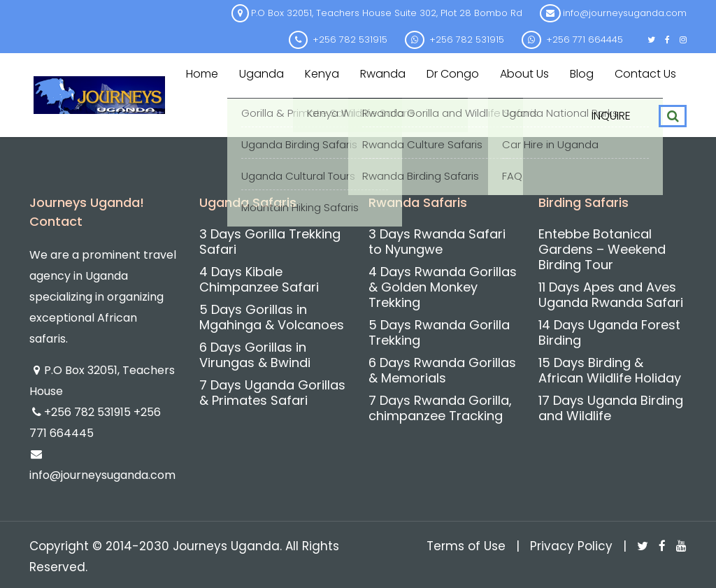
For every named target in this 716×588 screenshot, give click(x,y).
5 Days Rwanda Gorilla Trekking (439, 332)
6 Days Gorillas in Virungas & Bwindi (255, 355)
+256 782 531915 (89, 412)
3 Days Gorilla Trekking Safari (270, 242)
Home (202, 74)
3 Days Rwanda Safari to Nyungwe (437, 242)
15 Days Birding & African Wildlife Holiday (610, 370)
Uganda (262, 74)
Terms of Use (466, 546)
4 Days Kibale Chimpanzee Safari (259, 279)
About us (524, 74)
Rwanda (383, 74)
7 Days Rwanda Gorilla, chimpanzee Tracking (440, 408)
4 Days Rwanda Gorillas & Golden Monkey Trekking (443, 287)
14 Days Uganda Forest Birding (609, 332)
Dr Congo (453, 74)
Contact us (645, 74)
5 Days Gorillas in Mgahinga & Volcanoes (272, 317)
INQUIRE (611, 116)
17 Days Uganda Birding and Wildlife (611, 408)
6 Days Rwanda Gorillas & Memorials (442, 370)
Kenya (322, 74)
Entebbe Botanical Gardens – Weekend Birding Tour (602, 249)
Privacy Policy (571, 546)
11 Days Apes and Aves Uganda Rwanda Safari (611, 295)
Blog (582, 74)
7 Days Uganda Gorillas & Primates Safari (272, 393)
